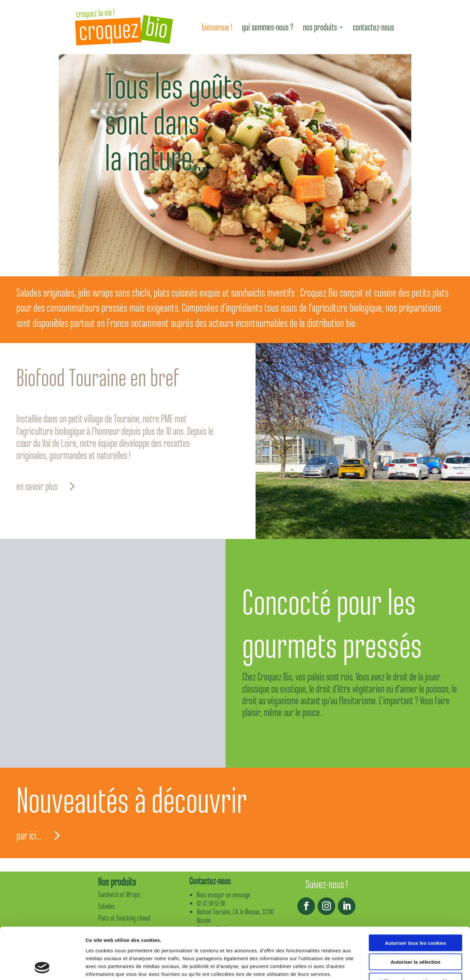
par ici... (29, 836)
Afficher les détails (360, 967)
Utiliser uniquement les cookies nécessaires (415, 936)
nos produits (320, 27)
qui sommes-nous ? (268, 27)
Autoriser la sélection (416, 914)
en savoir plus (37, 486)
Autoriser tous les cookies (415, 895)
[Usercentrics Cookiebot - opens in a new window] (42, 967)
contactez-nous (373, 27)
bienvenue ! (217, 27)
